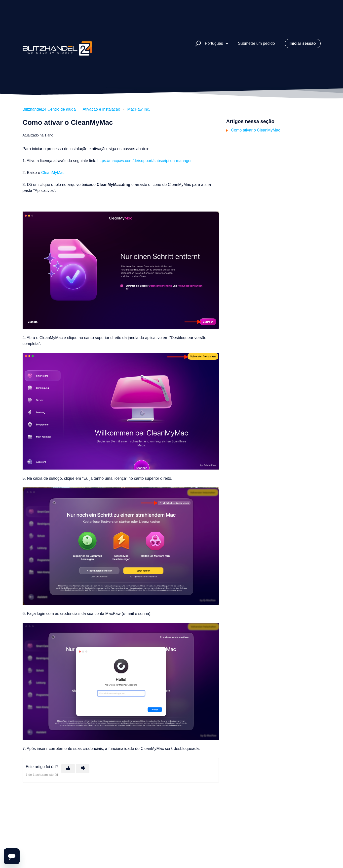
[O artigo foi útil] (68, 769)
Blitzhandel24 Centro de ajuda (49, 109)
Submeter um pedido (256, 43)
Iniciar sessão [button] (303, 43)
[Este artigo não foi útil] (83, 769)
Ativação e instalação (101, 109)
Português (214, 43)
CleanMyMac (53, 173)
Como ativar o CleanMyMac (256, 130)
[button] (197, 44)
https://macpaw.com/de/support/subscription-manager (145, 161)
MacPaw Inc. (139, 109)
